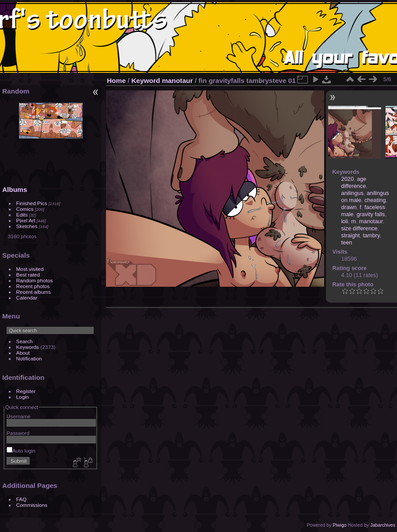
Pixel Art (26, 220)
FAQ (22, 499)
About (23, 353)
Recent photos (33, 286)
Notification (29, 358)
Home (116, 81)
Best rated (28, 275)
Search (25, 341)
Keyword (146, 81)
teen (347, 242)
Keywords (28, 347)
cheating (375, 200)
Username (19, 416)
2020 (348, 179)
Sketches (27, 226)
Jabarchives (383, 525)
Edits (22, 215)
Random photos (35, 280)
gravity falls (371, 214)
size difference (359, 228)
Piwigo (339, 525)
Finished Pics (32, 203)
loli (345, 221)
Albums (15, 189)
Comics (25, 209)
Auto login (21, 451)
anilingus (353, 193)
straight (351, 235)
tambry (371, 235)
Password (18, 433)
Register (26, 391)
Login (23, 397)
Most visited (30, 269)
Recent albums (34, 292)
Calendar (27, 298)
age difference (354, 182)
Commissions (32, 505)
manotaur (178, 81)
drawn (349, 207)
